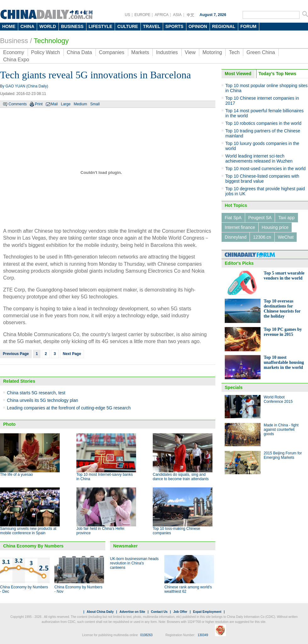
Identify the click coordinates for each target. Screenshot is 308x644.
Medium (80, 104)
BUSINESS (72, 26)
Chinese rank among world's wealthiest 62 (188, 589)
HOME (9, 26)
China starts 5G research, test (36, 393)
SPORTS (174, 26)
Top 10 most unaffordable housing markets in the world (284, 362)
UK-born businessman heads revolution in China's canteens (134, 563)
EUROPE (143, 15)
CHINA (27, 26)
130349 (203, 635)
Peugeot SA (260, 218)
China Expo (16, 60)
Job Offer (180, 612)
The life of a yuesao (16, 475)
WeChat (286, 237)
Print (39, 104)
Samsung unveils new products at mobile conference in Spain (28, 531)
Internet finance (240, 227)
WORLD (48, 26)
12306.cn (262, 237)
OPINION (198, 26)
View (190, 52)
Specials (234, 387)
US (127, 15)
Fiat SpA (233, 218)
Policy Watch (46, 52)
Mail (54, 104)
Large (66, 104)
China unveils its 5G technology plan (42, 400)
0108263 (146, 635)
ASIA (177, 15)
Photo (9, 424)
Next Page (72, 354)
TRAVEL (152, 26)
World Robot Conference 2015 (278, 399)
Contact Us (159, 612)
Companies (112, 52)
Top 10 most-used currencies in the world (265, 169)
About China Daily (100, 612)
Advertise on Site (132, 612)
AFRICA (162, 15)
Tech (234, 52)
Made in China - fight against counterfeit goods (281, 430)
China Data (80, 52)
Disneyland (236, 237)
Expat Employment (207, 612)
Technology (51, 41)
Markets (140, 52)
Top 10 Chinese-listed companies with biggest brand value (262, 179)
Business (14, 41)
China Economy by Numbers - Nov (78, 589)
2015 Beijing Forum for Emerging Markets (283, 455)
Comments (18, 104)
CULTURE (128, 26)
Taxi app (286, 218)
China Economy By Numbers (33, 546)
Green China (261, 52)
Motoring (212, 52)
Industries (167, 52)
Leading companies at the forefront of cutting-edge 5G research (69, 408)
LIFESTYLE (100, 26)
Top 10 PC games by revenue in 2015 (283, 332)
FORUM (248, 26)
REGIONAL (224, 26)
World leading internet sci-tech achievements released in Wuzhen (259, 158)
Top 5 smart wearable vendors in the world (284, 276)
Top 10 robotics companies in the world (263, 123)
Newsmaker (125, 546)
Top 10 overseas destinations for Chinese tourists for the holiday (282, 309)
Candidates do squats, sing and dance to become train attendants (181, 477)
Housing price (275, 227)
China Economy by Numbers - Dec (24, 589)
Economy (14, 52)
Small (95, 104)
